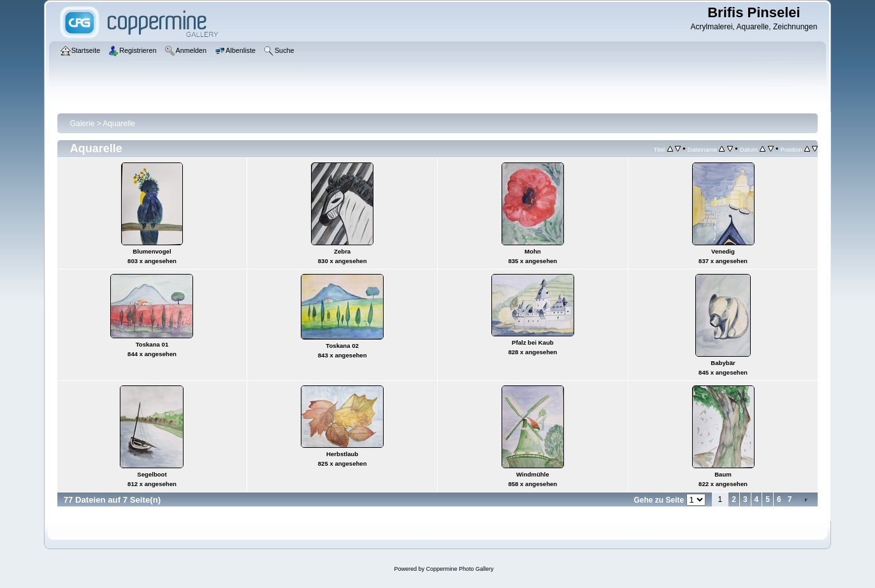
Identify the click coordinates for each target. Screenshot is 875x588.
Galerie (83, 124)
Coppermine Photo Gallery (459, 569)
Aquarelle (119, 124)
